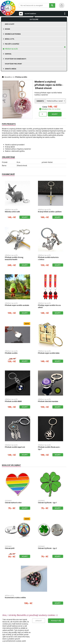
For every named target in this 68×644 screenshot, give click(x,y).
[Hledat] (52, 5)
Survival (8, 54)
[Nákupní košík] (62, 6)
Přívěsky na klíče (11, 49)
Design (7, 29)
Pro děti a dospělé (12, 44)
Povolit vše (56, 631)
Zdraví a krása (11, 69)
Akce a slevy (10, 24)
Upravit (39, 631)
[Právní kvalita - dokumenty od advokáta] (21, 620)
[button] (65, 14)
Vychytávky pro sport (13, 64)
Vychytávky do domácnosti (16, 59)
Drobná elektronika (13, 34)
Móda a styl (10, 39)
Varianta (40, 101)
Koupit (55, 114)
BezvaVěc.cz (8, 77)
